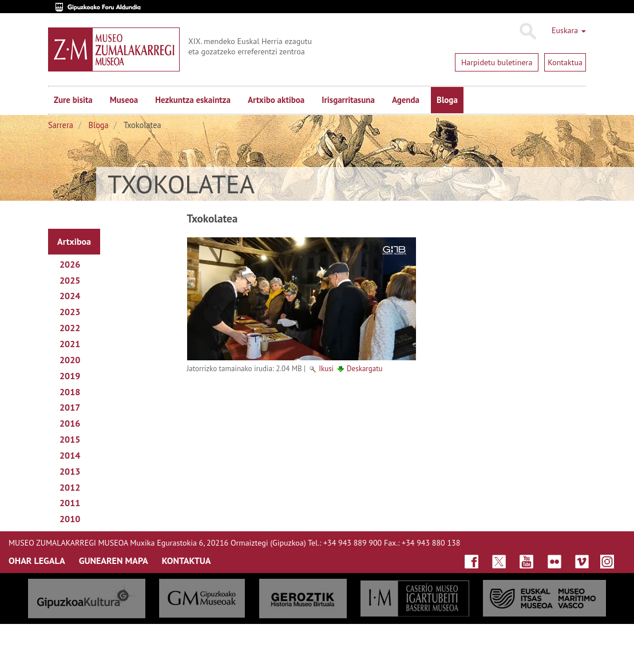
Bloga (447, 100)
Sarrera (61, 125)
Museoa (124, 100)
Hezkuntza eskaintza (193, 100)
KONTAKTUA (187, 560)
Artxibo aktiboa (276, 100)
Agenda (406, 100)
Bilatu (527, 31)
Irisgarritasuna (348, 100)
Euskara (569, 30)
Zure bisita (73, 100)
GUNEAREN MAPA (114, 560)
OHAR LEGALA (37, 560)
